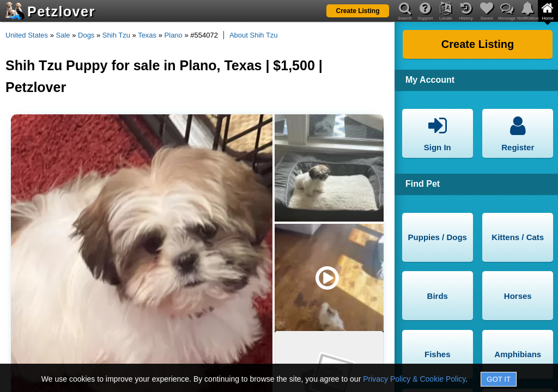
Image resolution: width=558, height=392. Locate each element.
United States (27, 35)
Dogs (86, 35)
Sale (63, 35)
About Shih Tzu (254, 35)
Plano (174, 35)
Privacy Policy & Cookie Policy (414, 379)
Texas (147, 35)
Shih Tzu (116, 35)
